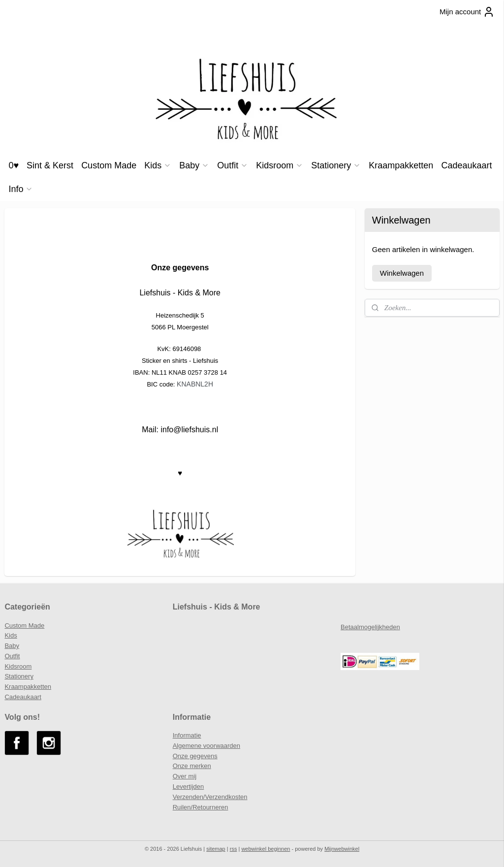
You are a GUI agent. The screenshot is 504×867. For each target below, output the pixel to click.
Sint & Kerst (50, 165)
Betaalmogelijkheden (370, 627)
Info (21, 189)
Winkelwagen (402, 273)
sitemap (216, 849)
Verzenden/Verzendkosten (210, 797)
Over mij (185, 776)
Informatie (187, 735)
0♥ (14, 165)
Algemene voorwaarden (206, 746)
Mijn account (467, 12)
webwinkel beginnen (266, 849)
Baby (194, 165)
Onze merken (192, 766)
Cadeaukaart (466, 165)
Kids (158, 165)
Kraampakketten (401, 165)
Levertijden (189, 787)
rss (234, 849)
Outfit (233, 165)
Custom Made (109, 165)
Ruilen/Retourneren (201, 807)
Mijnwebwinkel (342, 849)
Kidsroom (280, 165)
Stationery (336, 165)
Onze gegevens (195, 756)
